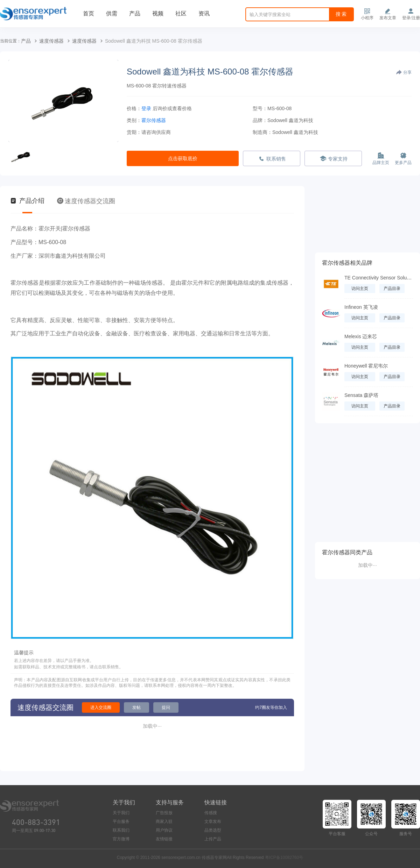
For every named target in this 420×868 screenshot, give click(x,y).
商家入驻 (164, 821)
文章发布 (213, 821)
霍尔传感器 (154, 120)
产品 (135, 13)
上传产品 (213, 839)
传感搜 (211, 813)
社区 (181, 13)
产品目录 (392, 289)
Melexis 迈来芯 (361, 336)
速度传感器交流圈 (86, 201)
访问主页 (360, 289)
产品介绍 (27, 201)
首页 (89, 13)
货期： (134, 132)
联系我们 (121, 830)
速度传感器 (51, 41)
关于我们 (121, 813)
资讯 (204, 13)
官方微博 (121, 839)
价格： (134, 108)
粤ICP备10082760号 (284, 858)
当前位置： (10, 41)
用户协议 (164, 830)
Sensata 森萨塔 (361, 395)
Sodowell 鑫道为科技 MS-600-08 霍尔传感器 (154, 41)
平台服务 (121, 821)
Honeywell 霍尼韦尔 (366, 366)
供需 (112, 13)
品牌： (260, 120)
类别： (134, 120)
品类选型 (213, 830)
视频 (158, 13)
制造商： (262, 132)
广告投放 (164, 813)
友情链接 (164, 839)
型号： (260, 108)
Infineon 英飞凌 (361, 307)
